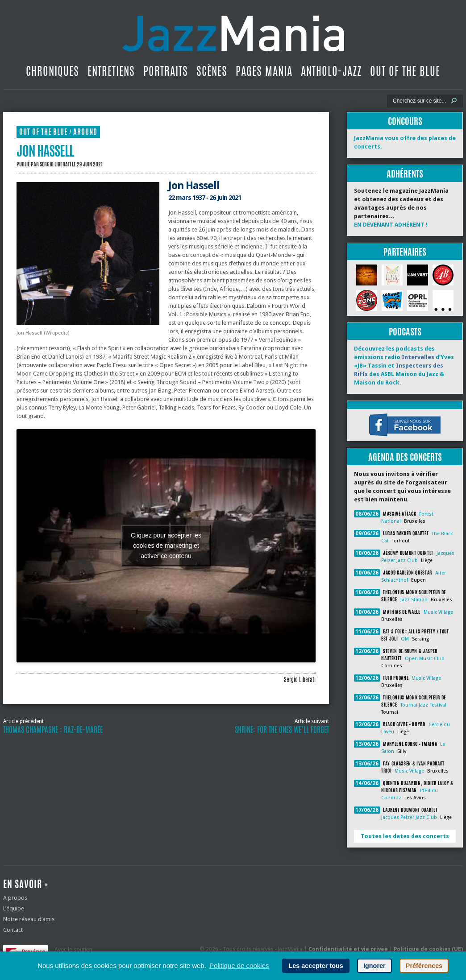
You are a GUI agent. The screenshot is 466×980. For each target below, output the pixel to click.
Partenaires (405, 252)
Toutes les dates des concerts (405, 836)
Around (85, 132)
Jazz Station (414, 600)
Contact (13, 930)
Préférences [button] (424, 966)
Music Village (438, 612)
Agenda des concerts (405, 457)
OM (405, 639)
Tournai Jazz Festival (423, 705)
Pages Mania (264, 71)
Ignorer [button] (374, 966)
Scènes (212, 71)
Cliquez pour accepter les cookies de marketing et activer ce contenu (166, 546)
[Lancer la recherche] (454, 101)
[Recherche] (419, 101)
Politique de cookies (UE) (428, 949)
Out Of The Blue (405, 71)
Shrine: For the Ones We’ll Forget (282, 730)
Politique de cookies (239, 966)
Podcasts (405, 332)
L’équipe (14, 908)
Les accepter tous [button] (316, 966)
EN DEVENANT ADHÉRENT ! (391, 225)
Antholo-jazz (331, 71)
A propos (15, 898)
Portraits (166, 71)
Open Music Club (425, 659)
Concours (405, 121)
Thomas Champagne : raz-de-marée (53, 730)
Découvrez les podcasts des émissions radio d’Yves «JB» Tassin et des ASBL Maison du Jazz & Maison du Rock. (404, 366)
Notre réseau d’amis (29, 919)
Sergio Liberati (55, 164)
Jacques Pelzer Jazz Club (409, 817)
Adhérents (405, 174)
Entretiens (111, 71)
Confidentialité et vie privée (348, 949)
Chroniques (52, 71)
